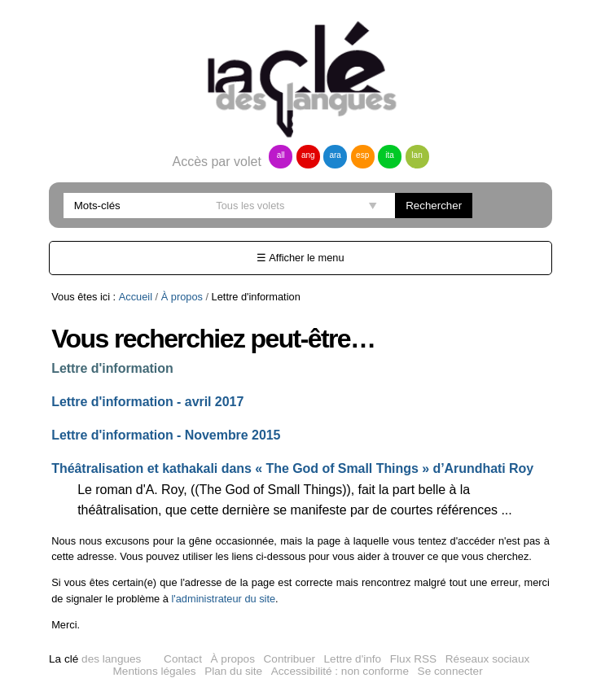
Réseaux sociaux (488, 659)
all (281, 155)
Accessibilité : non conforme (340, 671)
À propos (182, 297)
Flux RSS (413, 659)
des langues (95, 659)
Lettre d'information (112, 368)
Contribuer (290, 659)
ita (390, 155)
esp (362, 155)
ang (308, 155)
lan (417, 155)
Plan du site (233, 671)
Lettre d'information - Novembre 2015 (166, 435)
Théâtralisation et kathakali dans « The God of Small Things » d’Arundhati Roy (292, 468)
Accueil (136, 297)
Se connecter (450, 671)
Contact (183, 659)
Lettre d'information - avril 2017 (147, 402)
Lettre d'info (353, 659)
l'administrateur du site (223, 599)
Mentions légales (155, 671)
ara (335, 155)
